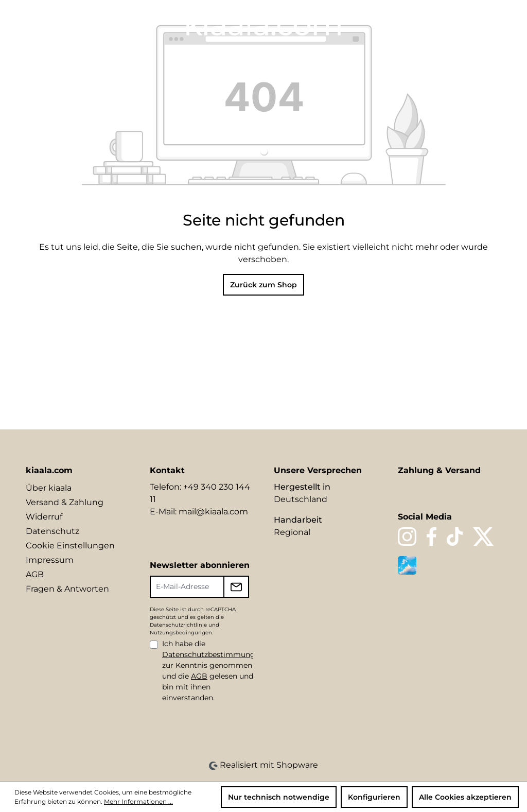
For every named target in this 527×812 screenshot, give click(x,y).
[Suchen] (423, 24)
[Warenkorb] (494, 24)
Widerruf (44, 517)
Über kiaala (49, 488)
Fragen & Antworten (67, 589)
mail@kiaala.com (213, 512)
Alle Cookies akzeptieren (465, 797)
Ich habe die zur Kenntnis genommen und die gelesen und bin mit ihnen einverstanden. (213, 671)
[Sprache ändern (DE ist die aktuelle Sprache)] (402, 24)
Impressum (50, 560)
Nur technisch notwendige (279, 797)
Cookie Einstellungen (70, 546)
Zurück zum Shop (263, 285)
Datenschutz (52, 531)
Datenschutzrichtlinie (178, 625)
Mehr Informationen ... (138, 801)
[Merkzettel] (441, 24)
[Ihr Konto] (458, 24)
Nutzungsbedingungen (181, 633)
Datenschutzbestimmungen (213, 654)
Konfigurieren (374, 797)
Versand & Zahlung (65, 502)
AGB (35, 574)
